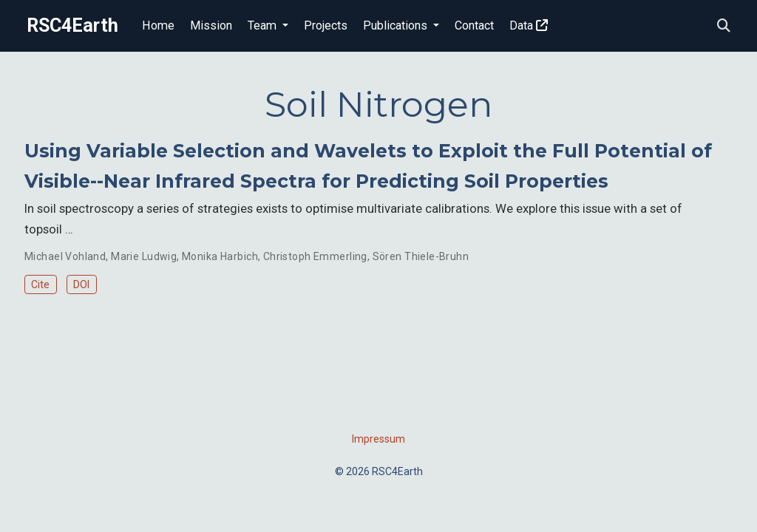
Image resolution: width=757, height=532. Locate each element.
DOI (81, 284)
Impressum (378, 439)
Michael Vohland (65, 256)
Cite (40, 284)
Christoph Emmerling (315, 256)
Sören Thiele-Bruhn (421, 256)
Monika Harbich (220, 256)
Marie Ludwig (144, 256)
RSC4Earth (72, 25)
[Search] (724, 26)
